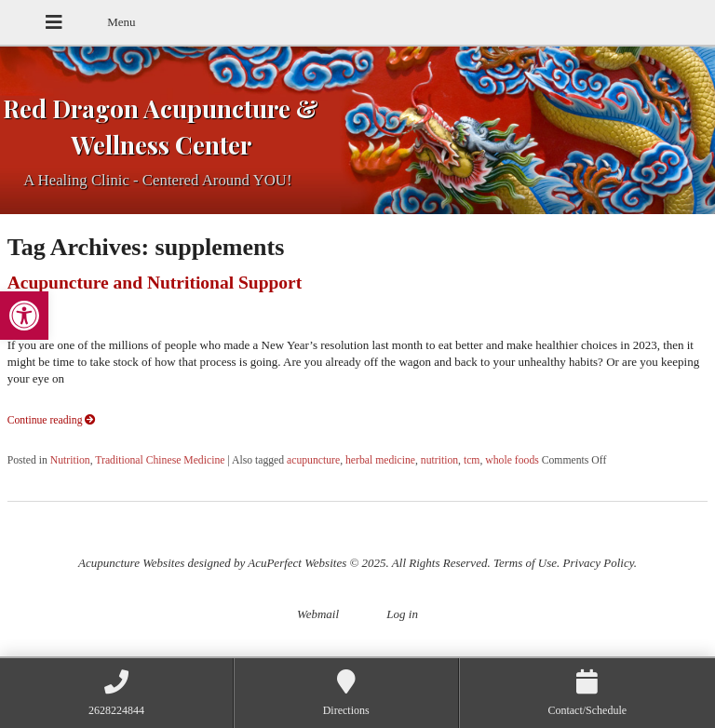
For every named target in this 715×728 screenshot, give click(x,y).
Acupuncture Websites (131, 563)
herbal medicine (380, 460)
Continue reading (52, 420)
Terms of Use (525, 563)
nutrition (439, 460)
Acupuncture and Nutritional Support (155, 283)
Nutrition (70, 460)
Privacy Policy (599, 563)
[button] (24, 316)
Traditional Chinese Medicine (160, 460)
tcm (472, 460)
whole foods (512, 460)
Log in (402, 614)
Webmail (318, 614)
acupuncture (313, 460)
